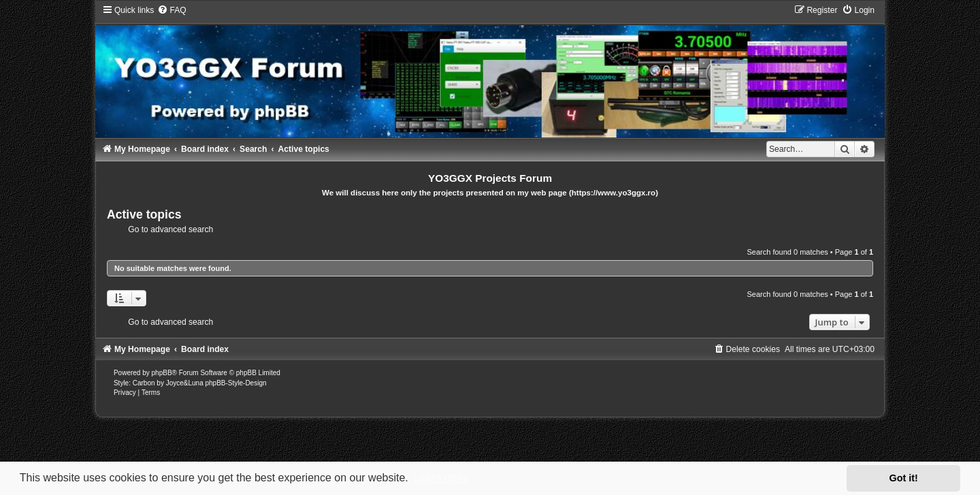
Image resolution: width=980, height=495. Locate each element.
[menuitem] (171, 10)
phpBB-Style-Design (235, 383)
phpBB (162, 373)
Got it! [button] (904, 478)
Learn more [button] (441, 478)
